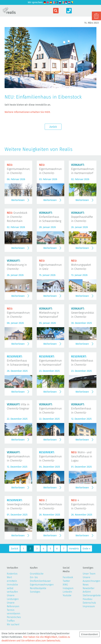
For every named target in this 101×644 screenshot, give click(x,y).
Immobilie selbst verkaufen (12, 588)
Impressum (89, 606)
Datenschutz (89, 603)
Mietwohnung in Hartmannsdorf (49, 313)
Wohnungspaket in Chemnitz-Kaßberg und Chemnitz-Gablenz (82, 269)
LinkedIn (67, 592)
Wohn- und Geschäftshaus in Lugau (82, 456)
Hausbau (87, 599)
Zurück (53, 127)
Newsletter (89, 588)
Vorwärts (74, 549)
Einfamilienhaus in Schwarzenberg (50, 217)
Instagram (68, 588)
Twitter (66, 581)
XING (65, 585)
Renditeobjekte (38, 588)
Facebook (68, 577)
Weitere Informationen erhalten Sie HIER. (28, 112)
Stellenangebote (92, 595)
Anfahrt (87, 592)
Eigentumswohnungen (42, 585)
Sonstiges (35, 592)
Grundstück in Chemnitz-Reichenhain (17, 217)
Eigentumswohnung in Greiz (51, 265)
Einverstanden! (89, 634)
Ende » (87, 549)
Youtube (67, 595)
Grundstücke (37, 574)
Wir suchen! (13, 624)
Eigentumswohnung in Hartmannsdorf (83, 169)
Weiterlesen (18, 200)
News (86, 585)
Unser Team (89, 574)
